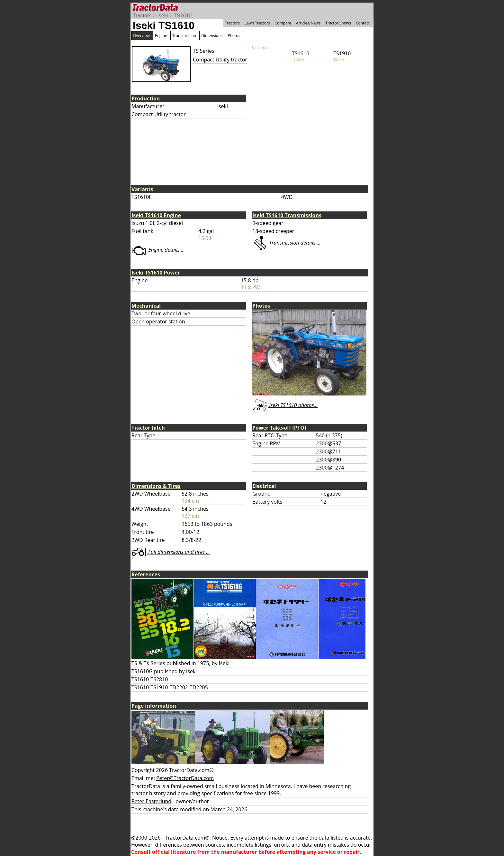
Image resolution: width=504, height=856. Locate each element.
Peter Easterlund (151, 801)
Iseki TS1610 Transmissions (287, 215)
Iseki (162, 16)
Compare (283, 23)
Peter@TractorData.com (185, 778)
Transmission (184, 36)
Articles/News (308, 23)
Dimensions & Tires (156, 486)
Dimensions (212, 36)
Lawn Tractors (257, 23)
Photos (234, 36)
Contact (363, 23)
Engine (161, 36)
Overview (141, 36)
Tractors (142, 16)
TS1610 (183, 16)
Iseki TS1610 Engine (156, 215)
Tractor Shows (338, 23)
